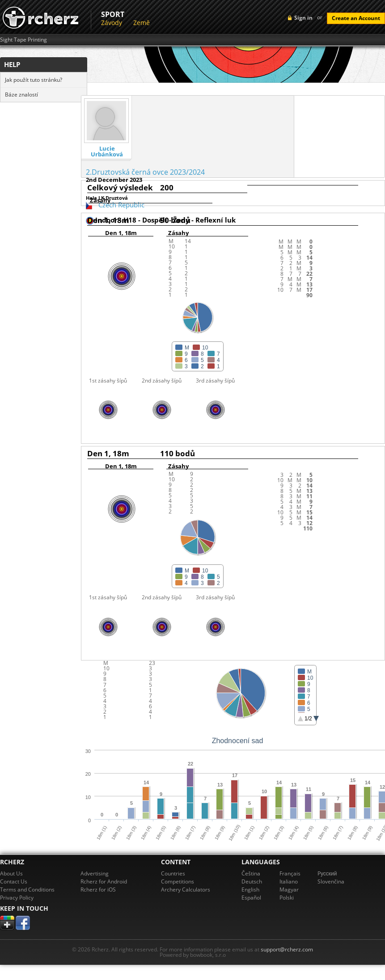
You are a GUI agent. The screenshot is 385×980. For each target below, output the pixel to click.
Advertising (95, 873)
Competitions (178, 881)
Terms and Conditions (27, 890)
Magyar (289, 890)
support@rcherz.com (287, 949)
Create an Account (356, 18)
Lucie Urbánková (107, 151)
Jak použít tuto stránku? (34, 80)
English (250, 890)
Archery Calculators (186, 890)
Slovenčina (331, 881)
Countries (173, 873)
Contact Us (14, 881)
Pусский (327, 873)
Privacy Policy (17, 898)
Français (290, 873)
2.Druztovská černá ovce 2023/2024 (145, 172)
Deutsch (252, 881)
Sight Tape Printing (23, 40)
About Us (11, 873)
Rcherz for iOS (98, 890)
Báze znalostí (21, 95)
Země (142, 23)
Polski (287, 898)
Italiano (289, 881)
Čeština (251, 873)
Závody (112, 23)
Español (251, 898)
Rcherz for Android (104, 881)
